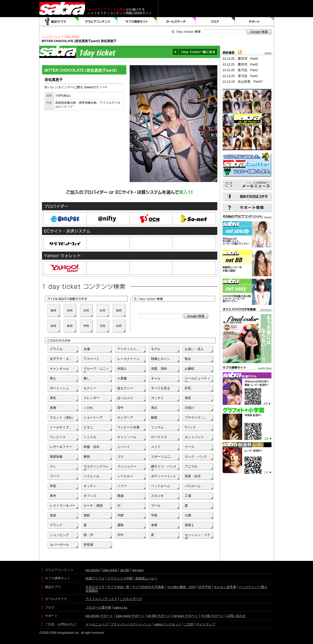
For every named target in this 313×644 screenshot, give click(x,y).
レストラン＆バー (63, 505)
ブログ (216, 22)
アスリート (92, 359)
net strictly (93, 570)
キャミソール (127, 437)
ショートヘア (93, 417)
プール (156, 505)
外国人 (122, 369)
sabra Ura (120, 607)
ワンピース (58, 437)
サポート (255, 22)
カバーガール (59, 545)
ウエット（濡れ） (63, 417)
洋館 (120, 515)
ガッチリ (157, 398)
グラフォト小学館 (120, 578)
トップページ (51, 36)
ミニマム (157, 427)
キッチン (90, 486)
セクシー (90, 388)
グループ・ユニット (96, 370)
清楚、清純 (159, 369)
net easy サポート (185, 616)
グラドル (56, 349)
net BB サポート (158, 616)
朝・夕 (88, 535)
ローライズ (159, 437)
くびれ (88, 408)
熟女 (188, 359)
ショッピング (59, 535)
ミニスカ (90, 437)
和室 (53, 486)
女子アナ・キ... (61, 359)
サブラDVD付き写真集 (148, 587)
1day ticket (72, 36)
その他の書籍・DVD (181, 587)
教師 (87, 457)
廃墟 (120, 496)
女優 (87, 349)
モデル (156, 349)
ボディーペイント (164, 476)
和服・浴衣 (92, 447)
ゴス (120, 457)
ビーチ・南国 (93, 505)
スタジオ (157, 496)
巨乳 (188, 388)
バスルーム (193, 486)
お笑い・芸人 (194, 349)
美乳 (53, 398)
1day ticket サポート (130, 616)
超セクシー (125, 388)
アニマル (191, 466)
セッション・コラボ (197, 536)
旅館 (87, 515)
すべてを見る (161, 388)
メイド (156, 447)
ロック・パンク (196, 457)
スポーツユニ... (162, 457)
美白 (154, 408)
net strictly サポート (99, 616)
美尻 (188, 398)
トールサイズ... (61, 427)
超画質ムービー (146, 578)
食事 (154, 525)
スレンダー (92, 398)
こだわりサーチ (131, 599)
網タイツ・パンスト (164, 467)
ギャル (156, 378)
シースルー (125, 476)
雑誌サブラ (59, 22)
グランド (56, 525)
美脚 (53, 408)
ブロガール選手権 (98, 607)
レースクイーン (128, 359)
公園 (188, 515)
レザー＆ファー (61, 447)
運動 (120, 525)
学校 (154, 515)
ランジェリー (127, 466)
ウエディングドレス (96, 467)
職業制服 (56, 457)
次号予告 (205, 587)
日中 (120, 535)
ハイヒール (92, 476)
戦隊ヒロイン (161, 359)
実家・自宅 (193, 476)
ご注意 (189, 624)
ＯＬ (53, 466)
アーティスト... (128, 349)
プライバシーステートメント (131, 624)
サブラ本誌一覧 (118, 587)
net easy (138, 570)
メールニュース (97, 624)
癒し (87, 378)
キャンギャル (59, 369)
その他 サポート (212, 616)
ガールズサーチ (176, 22)
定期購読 (92, 591)
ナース (189, 447)
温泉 (53, 515)
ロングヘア (125, 417)
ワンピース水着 (128, 427)
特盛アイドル (95, 578)
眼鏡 (154, 417)
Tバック (190, 427)
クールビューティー (197, 379)
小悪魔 (122, 378)
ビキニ (88, 427)
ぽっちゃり (125, 398)
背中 (120, 408)
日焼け (189, 408)
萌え (53, 378)
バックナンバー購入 (253, 587)
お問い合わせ (236, 616)
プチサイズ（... (196, 417)
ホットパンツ (194, 437)
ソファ (122, 486)
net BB (124, 570)
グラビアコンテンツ (98, 22)
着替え (189, 525)
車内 (53, 496)
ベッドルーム (161, 486)
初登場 (88, 545)
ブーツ (55, 476)
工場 (188, 496)
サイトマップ (206, 624)
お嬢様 (189, 369)
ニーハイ (124, 447)
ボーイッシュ (59, 388)
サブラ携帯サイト (137, 22)
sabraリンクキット (168, 624)
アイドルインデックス (101, 599)
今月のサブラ (95, 587)
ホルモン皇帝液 (225, 587)
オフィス (90, 496)
